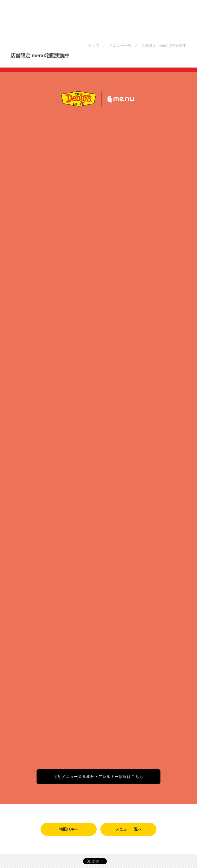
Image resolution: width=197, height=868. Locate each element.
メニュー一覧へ (129, 829)
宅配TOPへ (68, 829)
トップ (94, 46)
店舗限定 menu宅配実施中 (164, 46)
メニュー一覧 (120, 46)
